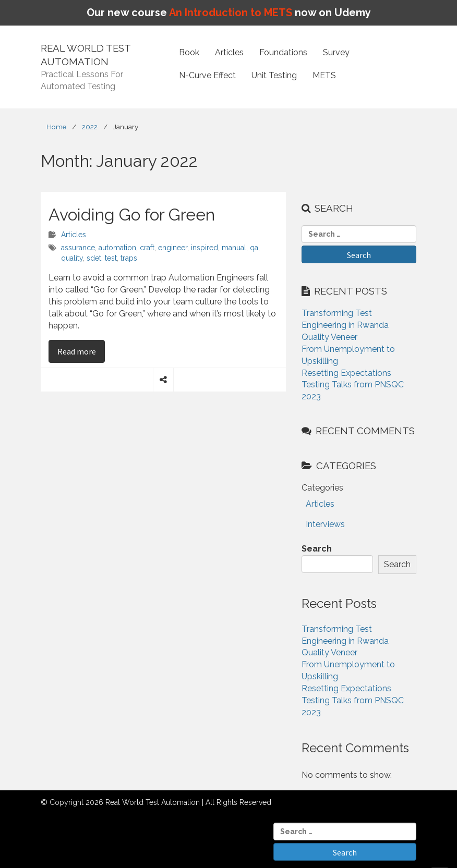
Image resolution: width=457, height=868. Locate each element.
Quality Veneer (329, 337)
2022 (90, 127)
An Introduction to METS (231, 13)
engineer (173, 248)
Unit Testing (274, 75)
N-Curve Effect (207, 75)
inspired (205, 248)
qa (254, 248)
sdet (94, 258)
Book (189, 52)
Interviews (325, 524)
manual (234, 248)
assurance (78, 248)
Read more (81, 351)
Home (56, 127)
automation (117, 248)
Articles (229, 52)
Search (317, 549)
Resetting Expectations (346, 373)
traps (129, 258)
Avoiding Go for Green (132, 215)
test (111, 258)
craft (147, 248)
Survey (336, 52)
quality (72, 258)
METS (324, 75)
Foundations (283, 52)
